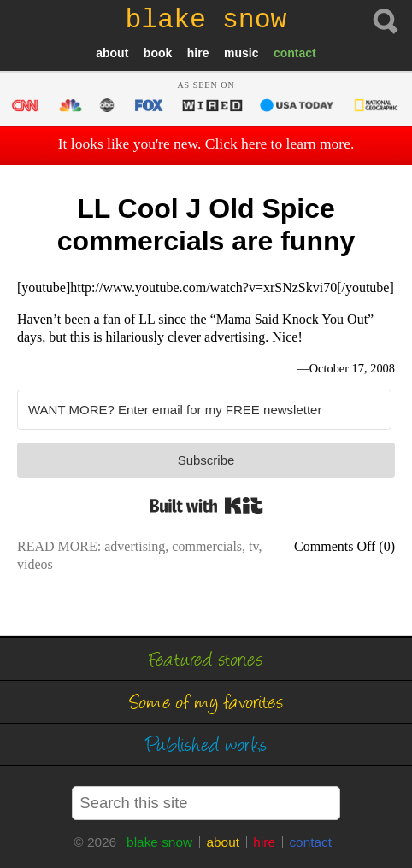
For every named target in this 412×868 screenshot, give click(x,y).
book (158, 53)
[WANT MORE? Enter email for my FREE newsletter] (204, 410)
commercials (207, 546)
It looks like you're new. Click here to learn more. (206, 144)
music (241, 53)
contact (295, 53)
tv (253, 546)
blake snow (159, 842)
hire (198, 53)
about (112, 53)
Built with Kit (206, 506)
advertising (135, 546)
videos (35, 564)
